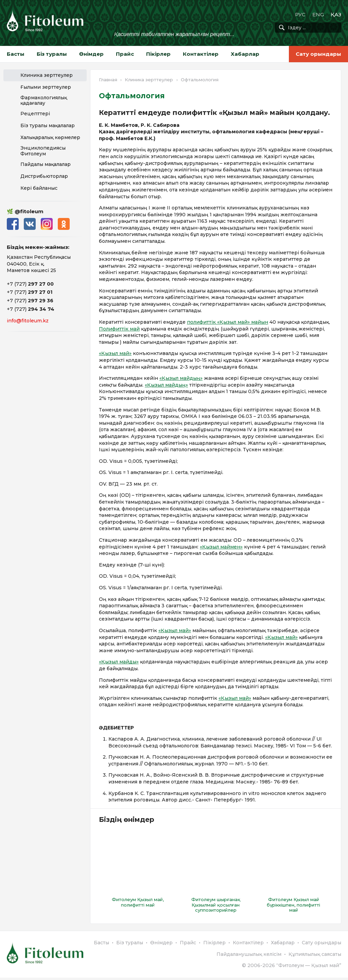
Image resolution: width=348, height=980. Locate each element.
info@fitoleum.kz (28, 321)
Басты (16, 54)
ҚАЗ (336, 14)
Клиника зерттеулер (149, 80)
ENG (318, 14)
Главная (108, 80)
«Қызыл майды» (119, 662)
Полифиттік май (119, 329)
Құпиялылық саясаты (315, 957)
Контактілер (201, 54)
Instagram (47, 224)
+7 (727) (30, 284)
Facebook (13, 224)
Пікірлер (158, 54)
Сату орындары (318, 54)
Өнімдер (91, 54)
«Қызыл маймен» (221, 547)
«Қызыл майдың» (181, 378)
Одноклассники (64, 224)
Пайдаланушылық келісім (249, 957)
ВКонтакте (30, 224)
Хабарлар (245, 54)
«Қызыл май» (115, 353)
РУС (300, 14)
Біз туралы (52, 54)
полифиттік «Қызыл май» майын (228, 322)
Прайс (125, 54)
